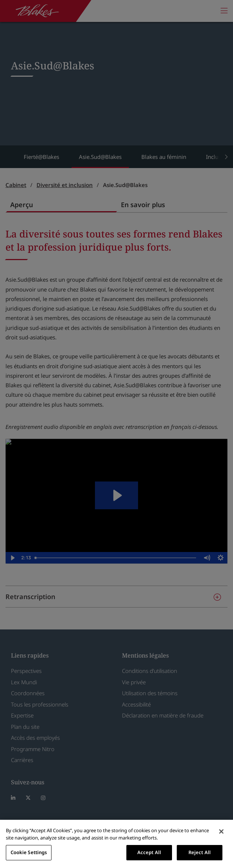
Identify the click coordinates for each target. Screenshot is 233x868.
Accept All (149, 852)
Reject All (200, 852)
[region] (116, 844)
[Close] (221, 831)
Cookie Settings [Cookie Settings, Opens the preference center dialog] (29, 852)
